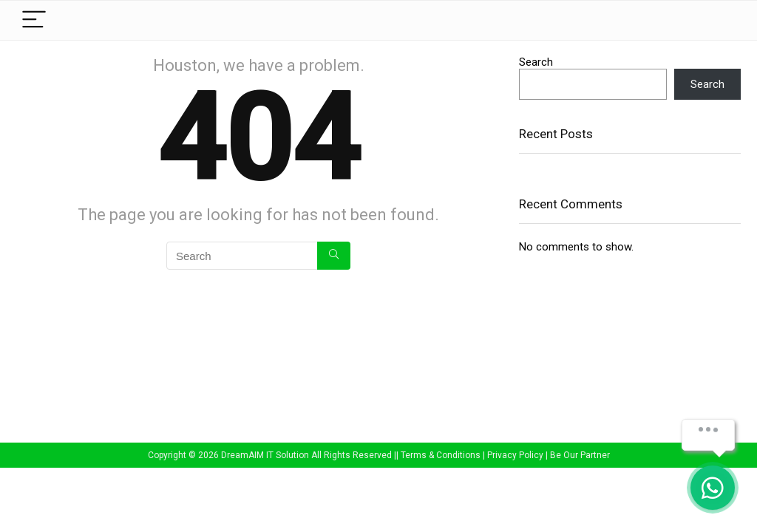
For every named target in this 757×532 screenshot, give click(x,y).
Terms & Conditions (441, 455)
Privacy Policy (515, 455)
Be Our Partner (580, 455)
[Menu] (34, 20)
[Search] (334, 256)
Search (536, 62)
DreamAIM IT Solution (265, 455)
